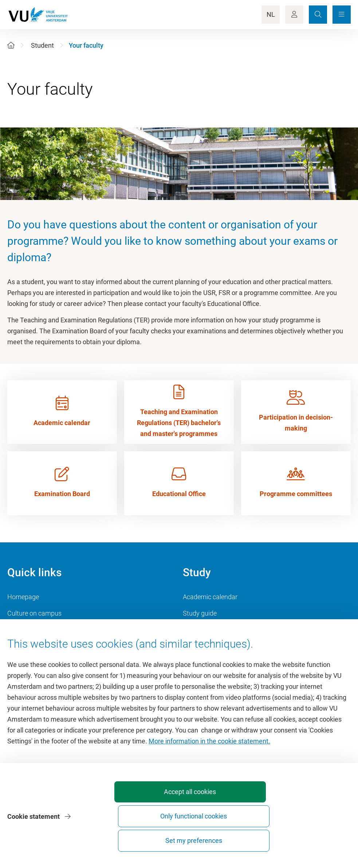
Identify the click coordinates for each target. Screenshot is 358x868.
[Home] (11, 45)
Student (42, 45)
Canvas (194, 646)
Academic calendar (210, 597)
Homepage (23, 597)
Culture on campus (34, 613)
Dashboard (23, 646)
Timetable (197, 630)
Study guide (200, 613)
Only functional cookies (228, 837)
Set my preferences (309, 840)
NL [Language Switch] (271, 14)
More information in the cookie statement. (209, 783)
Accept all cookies (148, 840)
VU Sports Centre (32, 630)
